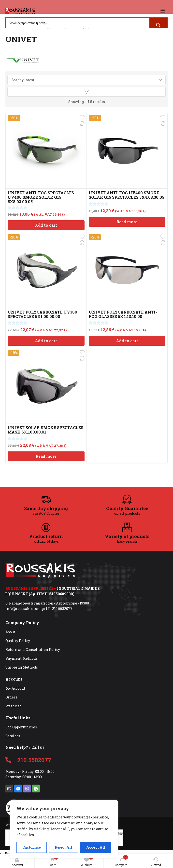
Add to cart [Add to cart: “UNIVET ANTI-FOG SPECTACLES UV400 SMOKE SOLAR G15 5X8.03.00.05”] (46, 225)
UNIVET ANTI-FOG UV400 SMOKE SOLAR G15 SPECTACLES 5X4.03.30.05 (126, 195)
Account (17, 862)
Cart (53, 861)
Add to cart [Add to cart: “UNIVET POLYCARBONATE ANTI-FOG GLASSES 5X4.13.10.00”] (127, 341)
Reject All (64, 847)
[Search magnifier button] (158, 25)
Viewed (156, 862)
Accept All (96, 847)
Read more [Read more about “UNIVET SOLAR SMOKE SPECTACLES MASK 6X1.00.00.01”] (46, 456)
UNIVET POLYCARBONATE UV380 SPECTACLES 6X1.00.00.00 (42, 314)
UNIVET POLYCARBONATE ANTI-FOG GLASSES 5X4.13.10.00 (123, 314)
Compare (121, 861)
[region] (64, 829)
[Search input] (78, 23)
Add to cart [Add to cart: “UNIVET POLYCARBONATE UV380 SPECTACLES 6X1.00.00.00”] (46, 341)
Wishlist (87, 861)
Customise (32, 847)
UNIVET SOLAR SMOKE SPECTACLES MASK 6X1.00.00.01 (45, 430)
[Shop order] (86, 80)
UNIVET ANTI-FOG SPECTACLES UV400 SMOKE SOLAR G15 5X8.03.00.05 (41, 197)
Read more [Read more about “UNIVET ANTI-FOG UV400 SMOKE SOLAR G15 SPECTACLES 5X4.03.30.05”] (127, 222)
